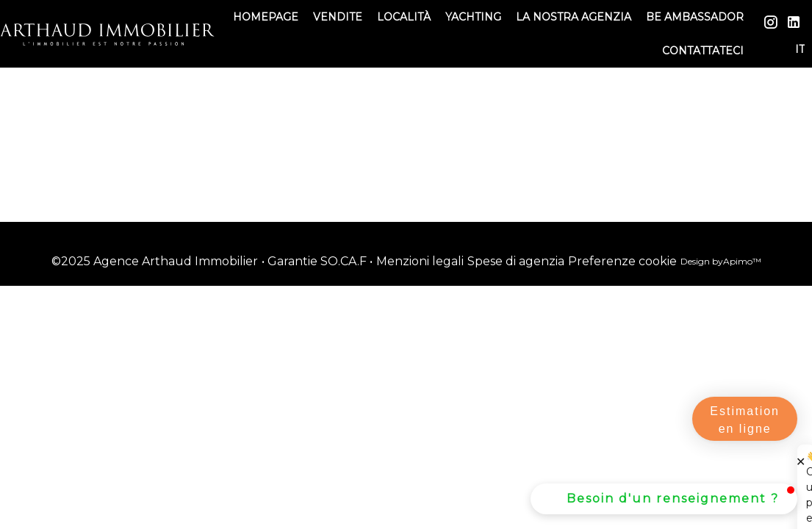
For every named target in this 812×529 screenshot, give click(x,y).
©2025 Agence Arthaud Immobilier (155, 261)
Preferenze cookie (622, 261)
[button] (664, 499)
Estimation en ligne (745, 420)
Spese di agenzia (516, 261)
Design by (721, 261)
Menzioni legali (420, 261)
